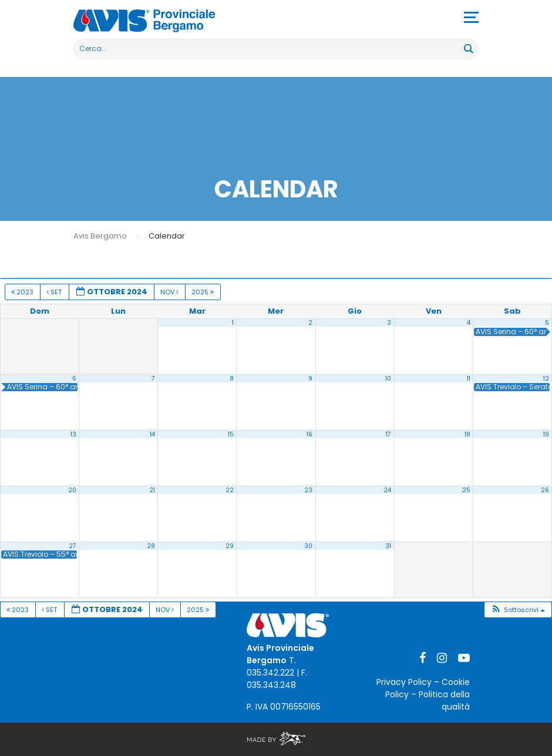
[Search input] (269, 49)
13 (73, 434)
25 (466, 490)
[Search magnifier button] (468, 49)
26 (545, 490)
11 (469, 379)
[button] (518, 610)
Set (55, 292)
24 (387, 490)
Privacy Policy (404, 682)
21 (152, 490)
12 (546, 379)
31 (388, 546)
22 (230, 490)
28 (151, 546)
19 (546, 434)
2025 (203, 292)
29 (230, 546)
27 (73, 546)
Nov (170, 292)
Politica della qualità (444, 700)
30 (308, 546)
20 (72, 490)
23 (308, 490)
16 (309, 434)
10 (388, 379)
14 (152, 434)
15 (231, 434)
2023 (23, 292)
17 (388, 434)
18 (467, 434)
